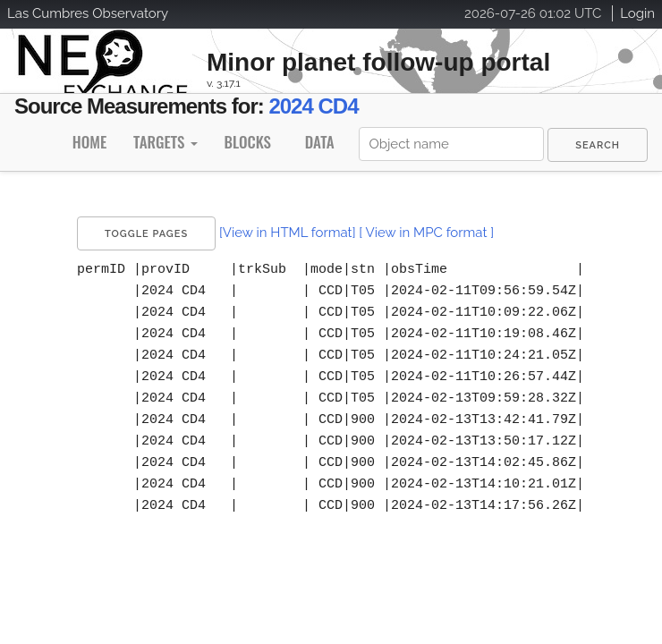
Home (89, 142)
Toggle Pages (146, 234)
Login (637, 13)
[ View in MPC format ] (426, 233)
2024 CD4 (313, 106)
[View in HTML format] (288, 233)
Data (320, 142)
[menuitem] (598, 145)
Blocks (247, 142)
